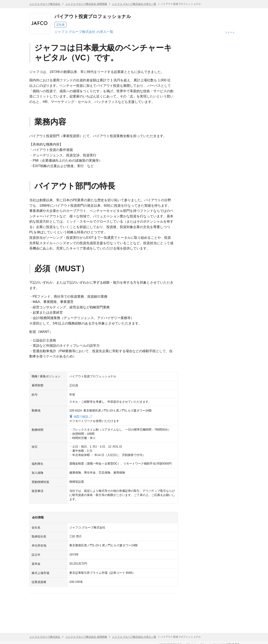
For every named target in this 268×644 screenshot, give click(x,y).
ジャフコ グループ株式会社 (45, 4)
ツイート (230, 32)
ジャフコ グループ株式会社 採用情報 (86, 4)
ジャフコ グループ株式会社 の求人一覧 (134, 4)
